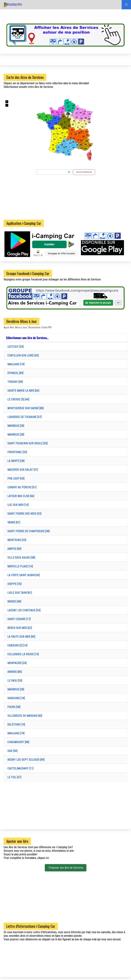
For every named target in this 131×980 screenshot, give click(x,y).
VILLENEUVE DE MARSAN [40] (24, 716)
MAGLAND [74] (15, 364)
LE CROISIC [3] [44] (17, 399)
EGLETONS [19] (15, 725)
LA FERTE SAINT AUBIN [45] (23, 575)
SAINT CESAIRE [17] (18, 619)
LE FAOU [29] (14, 681)
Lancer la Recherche (84, 172)
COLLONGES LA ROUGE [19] (22, 654)
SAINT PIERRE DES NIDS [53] (24, 514)
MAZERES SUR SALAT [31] (22, 470)
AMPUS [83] (14, 549)
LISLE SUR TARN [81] (19, 593)
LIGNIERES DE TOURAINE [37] (24, 417)
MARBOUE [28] (15, 426)
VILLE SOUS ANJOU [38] (20, 558)
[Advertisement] (65, 197)
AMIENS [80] (14, 672)
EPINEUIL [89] (15, 373)
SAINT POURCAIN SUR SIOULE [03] (27, 443)
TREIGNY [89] (14, 382)
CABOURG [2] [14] (17, 645)
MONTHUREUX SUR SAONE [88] (25, 408)
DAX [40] (12, 751)
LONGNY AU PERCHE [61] (21, 487)
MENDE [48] (13, 602)
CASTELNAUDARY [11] (20, 768)
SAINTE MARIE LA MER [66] (23, 391)
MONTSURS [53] (16, 540)
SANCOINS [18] (15, 698)
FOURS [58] (13, 707)
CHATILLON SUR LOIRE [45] (22, 356)
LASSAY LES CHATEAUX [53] (23, 610)
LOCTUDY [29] (15, 347)
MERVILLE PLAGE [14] (19, 566)
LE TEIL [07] (14, 777)
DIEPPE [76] (14, 584)
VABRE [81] (13, 522)
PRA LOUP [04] (15, 479)
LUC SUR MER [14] (17, 505)
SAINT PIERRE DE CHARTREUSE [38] (28, 531)
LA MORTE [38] (15, 461)
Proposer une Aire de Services (66, 868)
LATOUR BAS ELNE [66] (20, 496)
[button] (126, 5)
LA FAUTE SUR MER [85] (21, 637)
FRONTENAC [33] (16, 452)
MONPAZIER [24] (16, 663)
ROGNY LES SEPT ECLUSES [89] (25, 760)
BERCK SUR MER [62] (19, 628)
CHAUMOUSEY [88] (17, 742)
